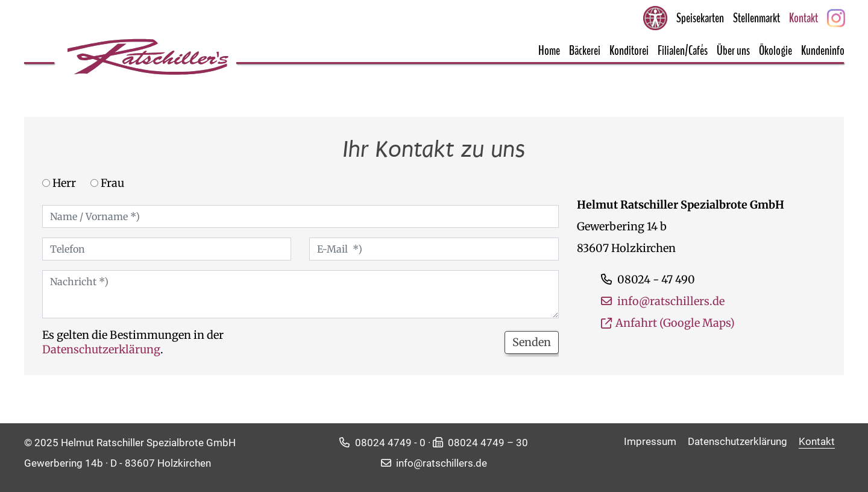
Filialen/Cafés (683, 51)
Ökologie (775, 51)
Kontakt (804, 18)
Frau (107, 183)
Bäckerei (585, 51)
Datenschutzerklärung (101, 349)
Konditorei (629, 51)
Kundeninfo (823, 51)
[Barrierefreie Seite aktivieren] (655, 18)
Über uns (733, 51)
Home (549, 51)
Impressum (651, 441)
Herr (59, 183)
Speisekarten (700, 18)
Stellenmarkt (756, 18)
